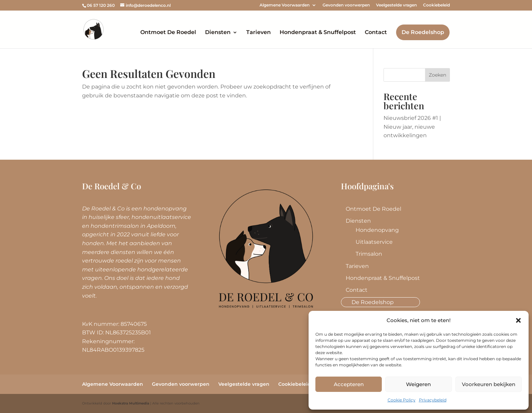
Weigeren (418, 384)
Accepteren (349, 384)
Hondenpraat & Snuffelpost (318, 33)
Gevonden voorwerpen (346, 5)
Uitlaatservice (374, 242)
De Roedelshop (423, 32)
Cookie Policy (402, 400)
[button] (518, 320)
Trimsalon (369, 254)
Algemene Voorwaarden (285, 5)
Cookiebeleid (436, 5)
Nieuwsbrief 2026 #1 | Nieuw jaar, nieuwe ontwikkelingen (412, 127)
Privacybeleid (433, 400)
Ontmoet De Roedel (168, 33)
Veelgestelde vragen (396, 5)
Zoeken (437, 75)
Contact (376, 33)
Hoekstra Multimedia (131, 403)
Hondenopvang (377, 230)
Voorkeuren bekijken (489, 384)
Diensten (218, 33)
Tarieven (259, 33)
